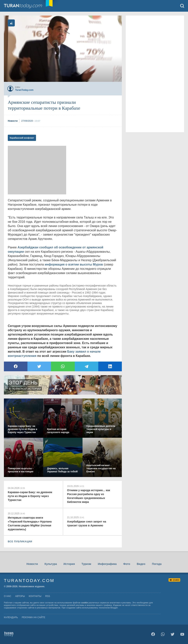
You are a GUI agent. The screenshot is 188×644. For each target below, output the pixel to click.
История (69, 564)
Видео (141, 564)
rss (48, 596)
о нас (8, 596)
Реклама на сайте (34, 617)
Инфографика (107, 564)
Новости (32, 564)
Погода (157, 564)
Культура (51, 564)
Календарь (11, 617)
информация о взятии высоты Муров (74, 264)
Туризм (86, 564)
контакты (35, 596)
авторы (20, 596)
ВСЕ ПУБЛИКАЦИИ (20, 542)
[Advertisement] (37, 170)
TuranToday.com (27, 6)
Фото (127, 564)
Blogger (114, 608)
